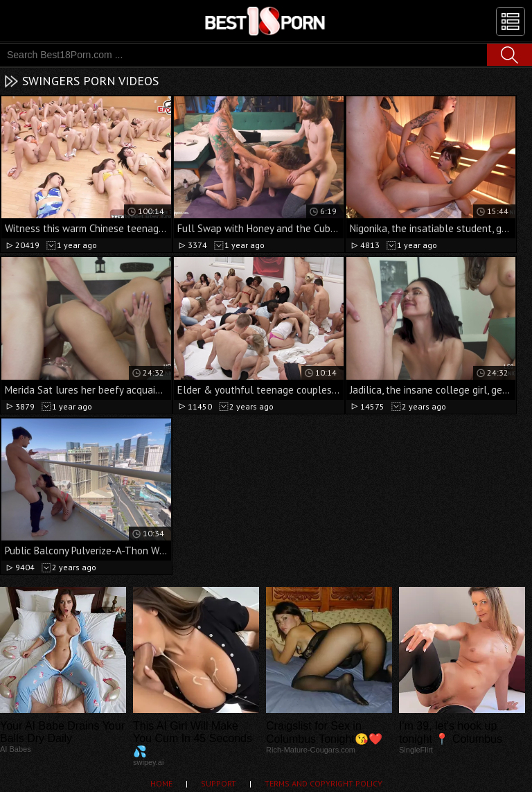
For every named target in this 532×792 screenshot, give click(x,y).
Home (161, 783)
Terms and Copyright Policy (323, 783)
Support (219, 783)
